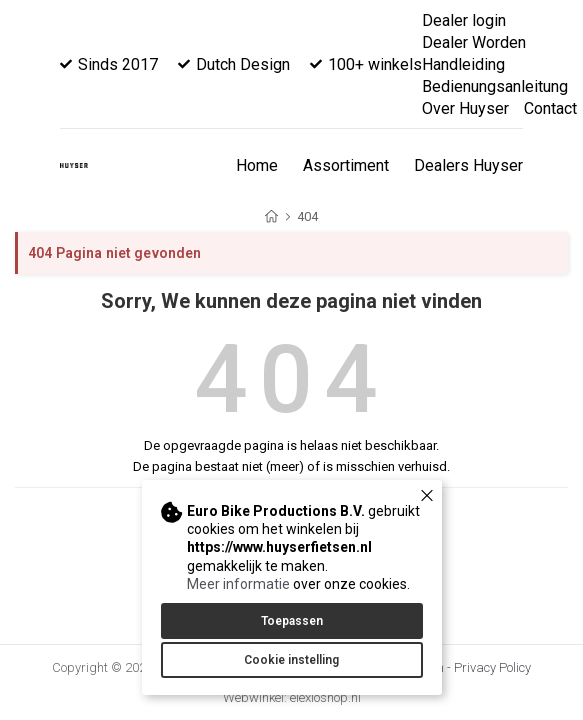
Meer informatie (238, 584)
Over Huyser (465, 108)
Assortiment (346, 165)
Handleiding (463, 64)
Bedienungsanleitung (495, 86)
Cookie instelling (291, 660)
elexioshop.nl (325, 697)
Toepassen (292, 621)
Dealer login (464, 20)
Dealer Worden (474, 42)
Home (257, 165)
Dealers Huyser (468, 165)
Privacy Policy (492, 667)
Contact (550, 108)
